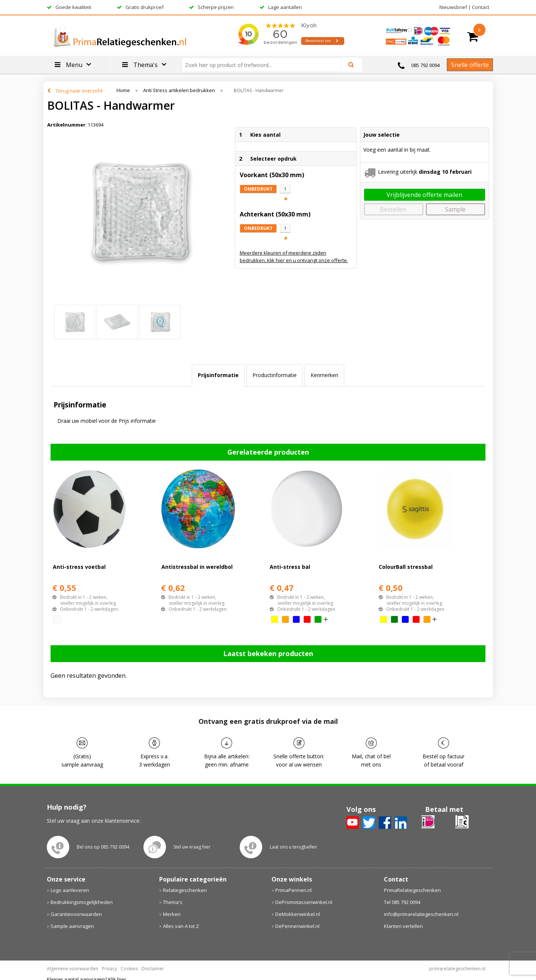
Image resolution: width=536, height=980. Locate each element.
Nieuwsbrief (453, 7)
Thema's (173, 902)
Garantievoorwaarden (76, 914)
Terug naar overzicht (79, 91)
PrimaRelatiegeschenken (412, 890)
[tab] (218, 375)
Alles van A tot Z (181, 926)
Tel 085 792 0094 (402, 902)
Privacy (109, 969)
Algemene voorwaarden (72, 969)
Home (123, 90)
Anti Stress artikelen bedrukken (179, 90)
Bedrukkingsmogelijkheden (82, 902)
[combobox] (265, 65)
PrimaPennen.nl (293, 890)
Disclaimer (153, 969)
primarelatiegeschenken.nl (457, 969)
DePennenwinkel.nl (297, 926)
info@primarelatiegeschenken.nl (421, 914)
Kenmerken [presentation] (324, 375)
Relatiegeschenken (185, 890)
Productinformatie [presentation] (275, 375)
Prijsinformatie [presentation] (218, 375)
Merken (172, 914)
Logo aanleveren (70, 890)
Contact (481, 7)
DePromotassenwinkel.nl (304, 902)
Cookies (129, 969)
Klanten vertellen (403, 926)
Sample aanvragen (72, 926)
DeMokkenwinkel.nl (298, 914)
